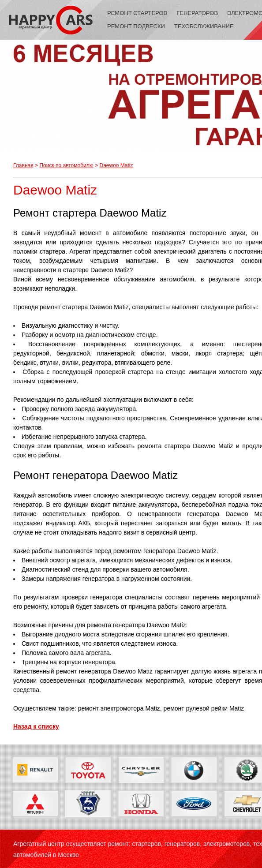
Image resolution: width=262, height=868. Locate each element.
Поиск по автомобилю (66, 165)
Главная (23, 165)
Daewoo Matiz (116, 165)
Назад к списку (36, 726)
